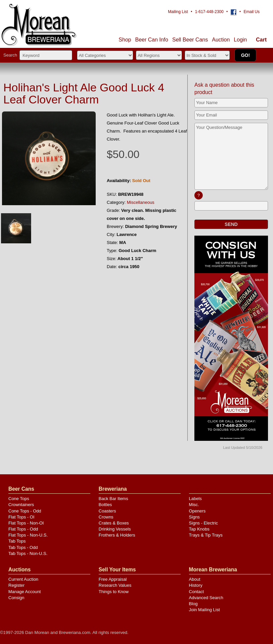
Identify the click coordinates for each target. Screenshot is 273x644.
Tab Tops (17, 541)
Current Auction (23, 579)
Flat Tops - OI (21, 517)
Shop (125, 40)
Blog (193, 604)
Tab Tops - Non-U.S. (28, 553)
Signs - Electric (204, 523)
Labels (195, 499)
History (196, 585)
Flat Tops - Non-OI (26, 523)
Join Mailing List (205, 610)
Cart (261, 40)
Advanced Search (206, 598)
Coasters (107, 511)
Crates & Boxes (114, 523)
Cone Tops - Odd (25, 511)
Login (240, 40)
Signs (195, 517)
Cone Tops (19, 499)
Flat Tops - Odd (23, 529)
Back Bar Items (113, 499)
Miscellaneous (141, 202)
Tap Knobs (199, 529)
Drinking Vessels (115, 529)
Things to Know (114, 592)
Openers (197, 511)
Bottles (105, 505)
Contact (197, 592)
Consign (16, 598)
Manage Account (25, 592)
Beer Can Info (152, 40)
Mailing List (178, 12)
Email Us (252, 12)
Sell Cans (190, 40)
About (195, 579)
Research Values (115, 585)
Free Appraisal (113, 579)
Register (16, 585)
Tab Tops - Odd (23, 547)
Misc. (194, 505)
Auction (221, 40)
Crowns (106, 517)
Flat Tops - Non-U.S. (28, 535)
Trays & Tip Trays (206, 535)
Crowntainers (21, 505)
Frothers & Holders (117, 535)
